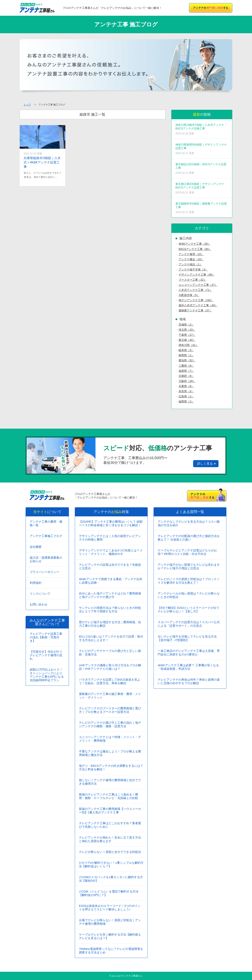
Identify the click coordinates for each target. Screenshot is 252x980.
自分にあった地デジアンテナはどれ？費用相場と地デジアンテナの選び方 (110, 595)
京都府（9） (186, 376)
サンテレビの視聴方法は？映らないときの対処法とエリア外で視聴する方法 (110, 610)
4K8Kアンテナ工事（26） (195, 244)
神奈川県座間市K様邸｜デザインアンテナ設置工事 (202, 149)
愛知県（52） (187, 360)
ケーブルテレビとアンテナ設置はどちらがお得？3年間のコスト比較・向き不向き (187, 552)
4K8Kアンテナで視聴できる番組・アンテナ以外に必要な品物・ (111, 581)
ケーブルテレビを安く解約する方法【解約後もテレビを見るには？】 (110, 936)
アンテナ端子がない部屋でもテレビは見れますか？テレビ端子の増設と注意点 (189, 566)
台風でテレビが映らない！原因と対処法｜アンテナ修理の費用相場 (110, 922)
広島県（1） (186, 396)
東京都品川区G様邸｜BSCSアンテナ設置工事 (202, 168)
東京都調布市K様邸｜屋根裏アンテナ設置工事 (202, 208)
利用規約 (36, 583)
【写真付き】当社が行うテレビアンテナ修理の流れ (46, 655)
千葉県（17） (187, 335)
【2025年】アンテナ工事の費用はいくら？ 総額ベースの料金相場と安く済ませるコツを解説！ (111, 523)
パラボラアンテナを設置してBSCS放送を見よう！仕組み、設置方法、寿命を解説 (110, 681)
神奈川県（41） (188, 345)
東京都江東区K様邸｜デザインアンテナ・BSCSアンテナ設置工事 (202, 188)
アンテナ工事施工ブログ (46, 536)
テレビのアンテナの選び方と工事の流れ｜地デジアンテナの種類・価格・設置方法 (110, 724)
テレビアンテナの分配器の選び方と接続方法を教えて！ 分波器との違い (189, 538)
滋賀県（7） (186, 371)
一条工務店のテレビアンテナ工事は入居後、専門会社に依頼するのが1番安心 (189, 653)
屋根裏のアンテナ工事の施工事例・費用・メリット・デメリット (110, 696)
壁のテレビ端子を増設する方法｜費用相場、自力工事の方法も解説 (110, 624)
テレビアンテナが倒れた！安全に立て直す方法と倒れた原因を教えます (110, 839)
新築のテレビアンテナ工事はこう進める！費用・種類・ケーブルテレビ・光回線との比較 (108, 796)
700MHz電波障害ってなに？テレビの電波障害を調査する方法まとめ (111, 951)
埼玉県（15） (187, 330)
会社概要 (36, 547)
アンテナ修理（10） (191, 254)
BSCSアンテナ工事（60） (195, 249)
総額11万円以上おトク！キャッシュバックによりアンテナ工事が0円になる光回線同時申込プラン (47, 675)
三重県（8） (186, 366)
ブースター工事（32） (193, 280)
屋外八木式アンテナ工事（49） (198, 305)
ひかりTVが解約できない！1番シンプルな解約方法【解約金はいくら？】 (111, 864)
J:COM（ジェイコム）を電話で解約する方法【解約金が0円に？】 (109, 893)
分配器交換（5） (189, 295)
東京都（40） (187, 340)
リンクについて (40, 594)
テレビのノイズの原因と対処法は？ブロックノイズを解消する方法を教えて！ (189, 581)
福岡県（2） (186, 401)
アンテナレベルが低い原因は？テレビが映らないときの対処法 (189, 595)
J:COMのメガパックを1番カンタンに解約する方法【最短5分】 (111, 879)
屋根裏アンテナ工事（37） (195, 310)
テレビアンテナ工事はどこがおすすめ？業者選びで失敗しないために (110, 825)
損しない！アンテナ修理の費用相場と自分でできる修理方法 (110, 782)
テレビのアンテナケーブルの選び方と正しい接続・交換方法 (110, 653)
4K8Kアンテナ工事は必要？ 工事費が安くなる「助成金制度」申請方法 (188, 667)
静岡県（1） (186, 355)
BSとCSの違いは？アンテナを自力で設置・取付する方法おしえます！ (111, 638)
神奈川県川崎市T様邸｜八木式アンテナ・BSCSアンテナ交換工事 (202, 129)
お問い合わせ (39, 604)
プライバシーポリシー (44, 572)
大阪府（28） (187, 381)
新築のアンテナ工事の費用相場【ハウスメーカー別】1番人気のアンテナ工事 (110, 811)
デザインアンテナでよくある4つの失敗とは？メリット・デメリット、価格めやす (111, 552)
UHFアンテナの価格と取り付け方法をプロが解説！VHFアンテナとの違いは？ (110, 667)
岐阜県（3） (186, 350)
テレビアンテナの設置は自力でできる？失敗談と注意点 (110, 566)
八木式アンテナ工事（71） (195, 290)
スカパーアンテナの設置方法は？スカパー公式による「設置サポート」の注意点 (189, 624)
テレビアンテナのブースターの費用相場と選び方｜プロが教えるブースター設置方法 (110, 710)
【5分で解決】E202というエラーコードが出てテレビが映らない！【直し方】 (189, 610)
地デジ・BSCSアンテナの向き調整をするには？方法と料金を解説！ (111, 767)
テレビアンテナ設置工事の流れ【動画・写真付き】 (46, 637)
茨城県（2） (186, 325)
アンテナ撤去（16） (191, 259)
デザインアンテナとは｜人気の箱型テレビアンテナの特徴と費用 (110, 538)
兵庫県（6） (186, 386)
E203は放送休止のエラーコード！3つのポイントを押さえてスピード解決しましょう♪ (110, 908)
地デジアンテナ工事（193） (196, 300)
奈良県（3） (186, 391)
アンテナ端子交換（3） (193, 269)
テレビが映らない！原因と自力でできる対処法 (110, 852)
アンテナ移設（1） (190, 264)
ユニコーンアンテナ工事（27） (198, 285)
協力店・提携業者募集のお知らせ (46, 559)
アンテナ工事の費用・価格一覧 (46, 523)
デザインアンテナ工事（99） (197, 275)
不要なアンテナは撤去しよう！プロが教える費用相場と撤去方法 (110, 753)
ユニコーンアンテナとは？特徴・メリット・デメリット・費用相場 (110, 739)
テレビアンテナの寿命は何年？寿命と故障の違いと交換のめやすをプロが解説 (189, 681)
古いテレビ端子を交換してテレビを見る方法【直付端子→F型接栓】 (187, 638)
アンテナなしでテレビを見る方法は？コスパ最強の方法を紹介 (189, 523)
